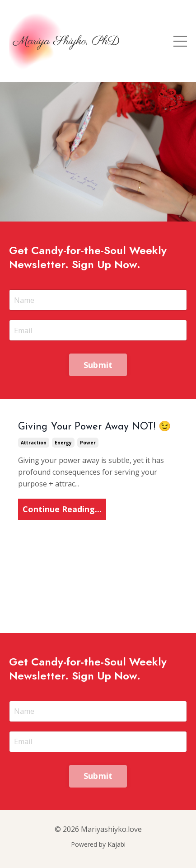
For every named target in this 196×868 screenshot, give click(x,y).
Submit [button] (98, 365)
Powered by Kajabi (98, 844)
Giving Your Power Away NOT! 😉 (94, 427)
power (88, 443)
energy (63, 443)
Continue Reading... (62, 509)
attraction (34, 443)
